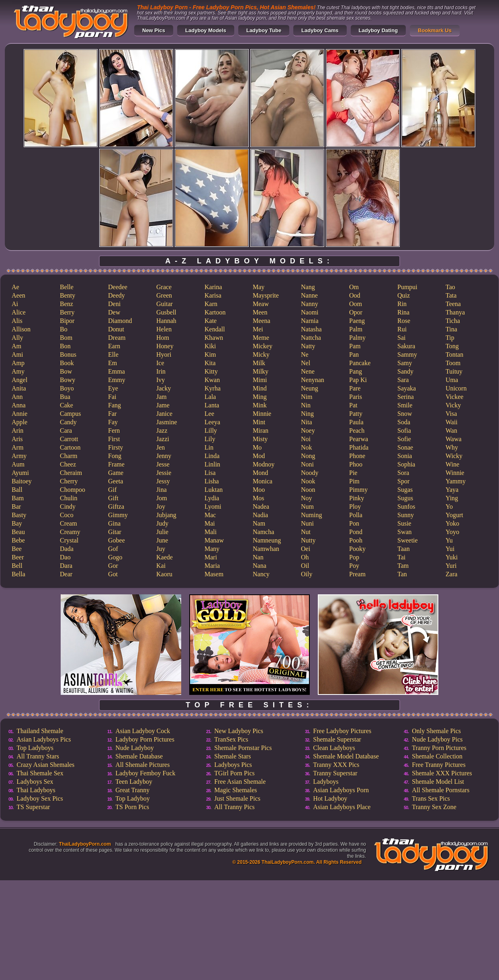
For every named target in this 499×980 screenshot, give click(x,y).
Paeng (357, 321)
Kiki (210, 346)
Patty (356, 414)
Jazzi (163, 439)
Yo (449, 506)
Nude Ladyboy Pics (437, 739)
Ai (15, 304)
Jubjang (166, 515)
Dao (65, 557)
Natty (308, 346)
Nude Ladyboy (135, 748)
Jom (162, 498)
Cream (69, 523)
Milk (259, 363)
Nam (259, 523)
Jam (162, 397)
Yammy (456, 481)
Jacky (164, 388)
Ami (17, 354)
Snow (405, 414)
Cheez (68, 464)
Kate (211, 321)
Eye (113, 388)
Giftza (116, 506)
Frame (116, 464)
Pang (356, 371)
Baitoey (22, 481)
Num (307, 506)
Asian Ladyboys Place (342, 807)
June (162, 540)
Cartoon (70, 447)
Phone (357, 456)
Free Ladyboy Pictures (342, 731)
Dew (114, 312)
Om (354, 287)
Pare (355, 388)
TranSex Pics (231, 739)
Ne (305, 354)
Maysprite (266, 295)
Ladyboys (326, 782)
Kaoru (164, 574)
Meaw (261, 304)
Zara (451, 574)
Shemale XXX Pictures (442, 773)
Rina (403, 312)
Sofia (404, 430)
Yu (449, 540)
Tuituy (454, 371)
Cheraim (71, 473)
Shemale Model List (438, 782)
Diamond (120, 321)
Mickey (263, 346)
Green (164, 295)
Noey (308, 430)
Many (212, 549)
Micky (261, 354)
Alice (19, 312)
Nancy (261, 574)
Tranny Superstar (335, 773)
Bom (66, 338)
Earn (114, 346)
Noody (310, 473)
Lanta (212, 405)
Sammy (407, 354)
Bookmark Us (435, 30)
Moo (259, 490)
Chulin (69, 498)
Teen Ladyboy (134, 782)
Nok (307, 447)
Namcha (263, 532)
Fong (115, 456)
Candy (68, 422)
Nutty (308, 540)
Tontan (454, 354)
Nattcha (311, 338)
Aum (18, 464)
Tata (451, 295)
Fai (112, 397)
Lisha (212, 481)
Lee (209, 414)
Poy (354, 566)
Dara (66, 566)
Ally (17, 338)
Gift (113, 498)
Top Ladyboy (133, 798)
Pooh (356, 540)
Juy (161, 549)
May (259, 287)
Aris (17, 439)
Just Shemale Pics (237, 798)
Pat (353, 405)
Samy (405, 363)
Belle (67, 287)
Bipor (67, 321)
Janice (164, 414)
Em (112, 363)
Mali (211, 532)
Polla (356, 515)
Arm (17, 447)
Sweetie (408, 540)
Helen (164, 329)
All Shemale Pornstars (441, 790)
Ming (260, 397)
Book (67, 363)
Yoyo (452, 532)
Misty (260, 439)
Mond (260, 473)
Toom (453, 363)
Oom (356, 304)
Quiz (404, 295)
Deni (114, 304)
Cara (66, 430)
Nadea (261, 506)
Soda (404, 422)
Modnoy (264, 464)
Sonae (405, 447)
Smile (405, 405)
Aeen (18, 295)
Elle (113, 354)
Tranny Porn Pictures (439, 748)
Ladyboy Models (206, 30)
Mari (211, 557)
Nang (308, 287)
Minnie (262, 414)
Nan (258, 557)
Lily (210, 439)
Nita (307, 422)
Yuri (451, 566)
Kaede (165, 557)
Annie (19, 414)
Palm (356, 329)
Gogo (115, 557)
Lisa (210, 473)
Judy (162, 523)
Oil (305, 566)
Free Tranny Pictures (439, 765)
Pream (357, 574)
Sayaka (407, 388)
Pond (356, 532)
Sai (401, 338)
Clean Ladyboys (334, 748)
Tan (402, 574)
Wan (451, 430)
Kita (210, 363)
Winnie (455, 473)
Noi (306, 439)
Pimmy (358, 490)
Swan (405, 532)
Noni (307, 464)
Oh (305, 557)
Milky (261, 371)
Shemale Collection (437, 756)
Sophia (406, 464)
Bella (18, 574)
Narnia (310, 321)
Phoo (356, 464)
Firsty (116, 447)
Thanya (455, 312)
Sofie (404, 439)
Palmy (357, 338)
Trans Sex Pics (431, 798)
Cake (66, 405)
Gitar (115, 532)
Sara (403, 380)
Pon (354, 523)
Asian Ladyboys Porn (341, 790)
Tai (401, 557)
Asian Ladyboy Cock (143, 731)
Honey (165, 346)
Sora (403, 473)
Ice (160, 363)
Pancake (360, 363)
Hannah (166, 321)
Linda (212, 456)
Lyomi (213, 506)
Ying (452, 498)
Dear (66, 574)
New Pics (154, 30)
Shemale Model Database (346, 756)
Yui (450, 549)
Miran (261, 430)
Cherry (69, 481)
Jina (162, 490)
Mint (259, 422)
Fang (115, 405)
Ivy (161, 380)
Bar (16, 506)
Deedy (117, 295)
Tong (452, 346)
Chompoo (73, 490)
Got (113, 574)
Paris (356, 397)
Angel (19, 380)
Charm (69, 456)
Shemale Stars (232, 756)
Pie (353, 473)
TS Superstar (33, 807)
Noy (307, 498)
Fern (114, 430)
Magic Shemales (235, 790)
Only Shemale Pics (436, 731)
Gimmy (118, 515)
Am (16, 346)
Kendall (215, 329)
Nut (306, 532)
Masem (214, 574)
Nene (308, 371)
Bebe (18, 540)
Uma (452, 380)
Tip (450, 338)
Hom (163, 338)
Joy (161, 506)
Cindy (68, 506)
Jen (161, 447)
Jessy (163, 481)
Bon (65, 346)
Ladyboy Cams (320, 30)
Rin (402, 304)
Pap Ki (358, 380)
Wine (452, 464)
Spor (403, 481)
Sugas (405, 490)
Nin (306, 405)
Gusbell (166, 312)
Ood (355, 295)
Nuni (307, 523)
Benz (66, 304)
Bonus (68, 354)
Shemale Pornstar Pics (243, 748)
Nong (308, 456)
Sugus (405, 498)
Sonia (405, 456)
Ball (17, 490)
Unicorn (456, 388)
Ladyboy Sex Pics (40, 798)
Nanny (310, 304)
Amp (18, 363)
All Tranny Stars (38, 756)
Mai (210, 523)
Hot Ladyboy (330, 798)
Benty (67, 295)
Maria (212, 566)
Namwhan (266, 549)
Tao (450, 287)
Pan (354, 354)
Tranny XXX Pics (336, 765)
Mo (257, 447)
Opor (356, 312)
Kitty (211, 371)
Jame (163, 405)
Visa (451, 414)
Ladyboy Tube (264, 30)
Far (112, 414)
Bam (18, 498)
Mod (259, 456)
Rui (402, 329)
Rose (404, 321)
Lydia (212, 498)
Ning (307, 414)
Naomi (310, 312)
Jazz (162, 430)
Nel (306, 363)
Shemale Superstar (337, 739)
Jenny (164, 456)
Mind (260, 388)
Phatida (359, 447)
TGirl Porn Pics (234, 773)
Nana (260, 566)
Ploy (355, 506)
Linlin (212, 464)
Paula (356, 422)
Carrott (69, 439)
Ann (17, 397)
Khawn (214, 338)
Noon (308, 490)
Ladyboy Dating (378, 30)
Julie (162, 532)
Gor (113, 566)
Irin (161, 371)
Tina (451, 329)
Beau (18, 532)
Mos (258, 498)
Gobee (117, 540)
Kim (210, 354)
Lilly (211, 430)
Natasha (311, 329)
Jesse (163, 464)
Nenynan (313, 380)
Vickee (454, 397)
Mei (258, 329)
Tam (403, 566)
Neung (310, 388)
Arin (17, 430)
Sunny (406, 515)
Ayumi (20, 473)
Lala (210, 397)
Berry (67, 312)
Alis (17, 321)
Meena (262, 321)
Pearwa (359, 439)
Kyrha (213, 388)
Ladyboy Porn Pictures (145, 739)
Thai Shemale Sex (40, 773)
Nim (307, 397)
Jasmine (167, 422)
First (114, 439)
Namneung (267, 540)
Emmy (117, 380)
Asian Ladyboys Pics (44, 739)
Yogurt (454, 515)
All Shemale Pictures (142, 765)
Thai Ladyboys (36, 790)
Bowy (67, 380)
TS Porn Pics (132, 807)
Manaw (214, 540)
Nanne (309, 295)
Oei (306, 549)
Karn (211, 304)
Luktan (214, 490)
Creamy (70, 532)
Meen (260, 312)
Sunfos (406, 506)
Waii (452, 422)
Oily (307, 574)
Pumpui (407, 287)
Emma (117, 371)
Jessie (164, 473)
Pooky (357, 549)
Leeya (212, 422)
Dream (117, 338)
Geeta (116, 481)
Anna (19, 405)
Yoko (452, 523)
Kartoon (215, 312)
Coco (67, 515)
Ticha (453, 321)
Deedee (118, 287)
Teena (453, 304)
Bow (66, 371)
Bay (17, 523)
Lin (209, 447)
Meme (261, 338)
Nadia (260, 515)
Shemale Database (139, 756)
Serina (406, 397)
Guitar (165, 304)
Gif (112, 490)
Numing (311, 515)
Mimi (260, 380)
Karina (213, 287)
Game (116, 473)
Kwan (212, 380)
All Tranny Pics (234, 807)
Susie (404, 523)
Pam (355, 346)
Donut (116, 329)
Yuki (452, 557)
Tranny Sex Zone (434, 807)
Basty (19, 515)
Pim (354, 481)
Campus (70, 414)
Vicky (453, 405)
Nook (308, 481)
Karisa (213, 295)
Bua (65, 397)
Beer (18, 557)
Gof (113, 549)
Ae (15, 287)
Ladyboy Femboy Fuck (145, 773)
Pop (354, 557)
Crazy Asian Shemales (45, 765)
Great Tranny (132, 790)
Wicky (454, 456)
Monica (263, 481)
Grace (164, 287)
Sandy (405, 371)
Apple (19, 422)
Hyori (164, 354)
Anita (19, 388)
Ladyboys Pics (233, 765)
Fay (113, 422)
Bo (64, 329)
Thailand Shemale (40, 731)
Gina (114, 523)
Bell (17, 566)
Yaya (452, 490)
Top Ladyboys (35, 748)
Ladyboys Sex (35, 782)
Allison (21, 329)
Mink (260, 405)
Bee (17, 549)
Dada (67, 549)
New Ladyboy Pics (239, 731)
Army (19, 456)
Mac (210, 515)
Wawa (454, 439)
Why (452, 447)
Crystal (69, 540)
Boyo (67, 388)
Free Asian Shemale (240, 782)
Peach (357, 430)
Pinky (357, 498)
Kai (161, 566)
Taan (404, 549)
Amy (18, 371)
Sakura (406, 346)
